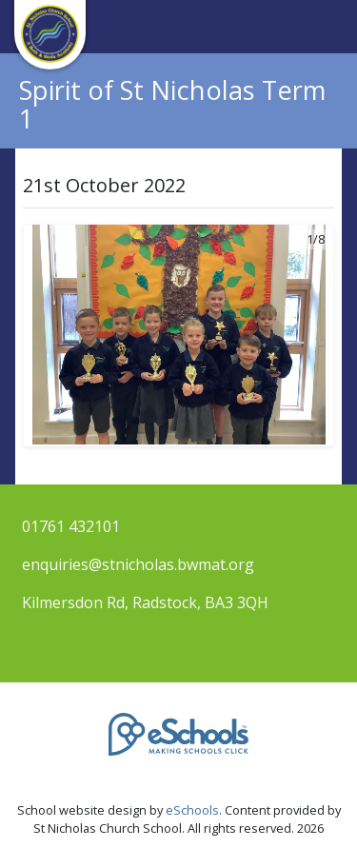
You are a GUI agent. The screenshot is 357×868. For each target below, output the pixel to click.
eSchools (192, 810)
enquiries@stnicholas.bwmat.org (138, 564)
